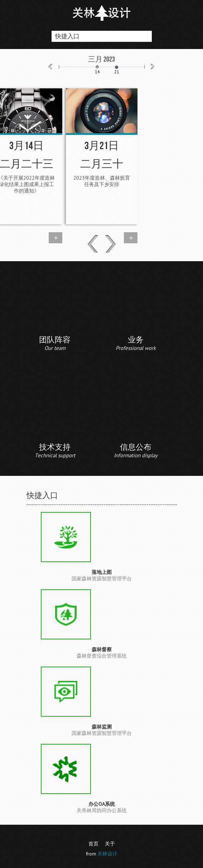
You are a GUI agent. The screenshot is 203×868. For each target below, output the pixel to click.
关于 (110, 844)
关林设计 (107, 854)
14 (97, 72)
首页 (93, 844)
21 (117, 72)
